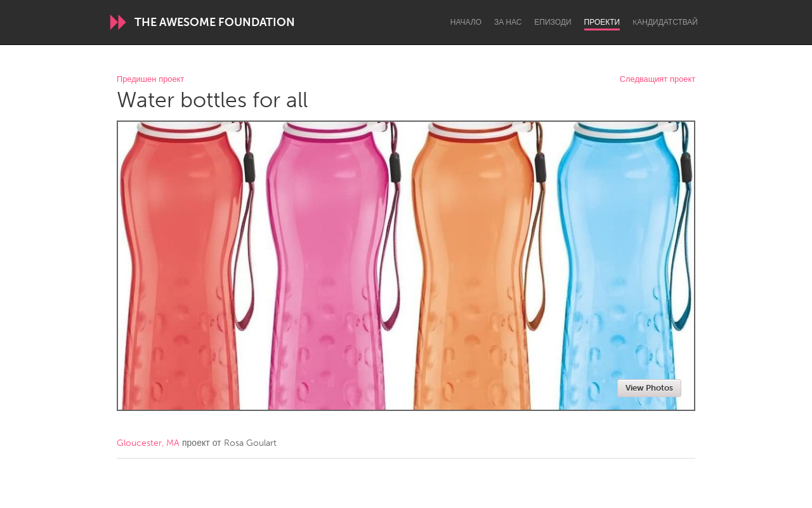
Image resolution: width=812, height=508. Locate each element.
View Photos (649, 388)
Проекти (602, 22)
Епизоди (553, 22)
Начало (466, 22)
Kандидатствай (665, 22)
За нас (508, 22)
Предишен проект (150, 80)
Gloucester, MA (148, 443)
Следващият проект (658, 80)
